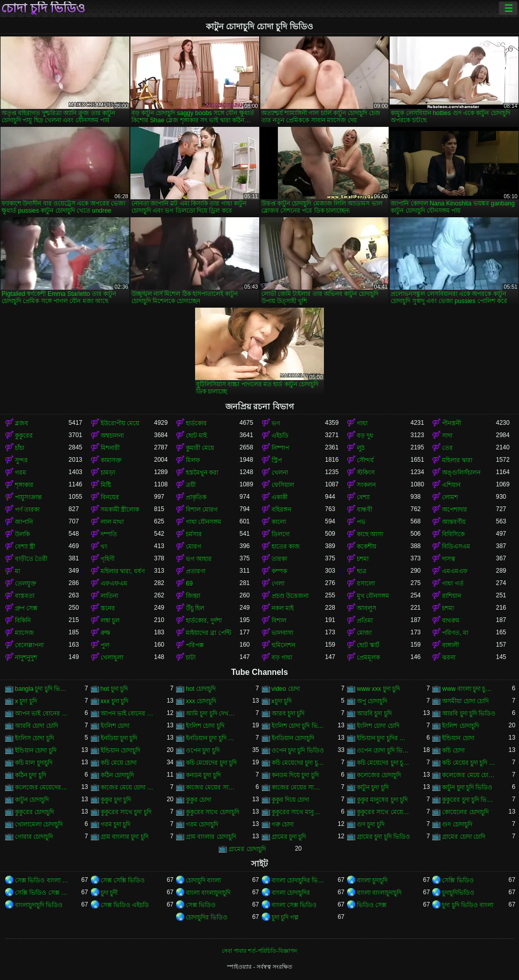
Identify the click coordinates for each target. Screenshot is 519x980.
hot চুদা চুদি (114, 689)
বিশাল (279, 620)
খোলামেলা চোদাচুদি (39, 824)
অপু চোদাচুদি (372, 701)
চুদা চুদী (109, 893)
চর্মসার (194, 534)
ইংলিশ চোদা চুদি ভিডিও (298, 726)
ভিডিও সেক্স (372, 905)
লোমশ (450, 497)
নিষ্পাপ (280, 448)
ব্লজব (22, 423)
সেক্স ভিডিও (201, 905)
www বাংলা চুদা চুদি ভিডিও (469, 689)
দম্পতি (109, 534)
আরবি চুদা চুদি (374, 713)
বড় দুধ (365, 436)
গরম (21, 473)
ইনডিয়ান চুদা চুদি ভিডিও (213, 738)
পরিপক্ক (195, 645)
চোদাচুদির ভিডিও (207, 917)
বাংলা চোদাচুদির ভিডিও (298, 880)
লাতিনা (109, 596)
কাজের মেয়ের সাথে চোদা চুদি (298, 787)
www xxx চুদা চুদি (378, 689)
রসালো (366, 583)
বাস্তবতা (25, 596)
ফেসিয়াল (283, 485)
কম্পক (279, 571)
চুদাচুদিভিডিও (458, 893)
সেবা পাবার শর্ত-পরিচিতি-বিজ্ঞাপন (259, 951)
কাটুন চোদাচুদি (32, 800)
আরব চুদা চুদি (288, 713)
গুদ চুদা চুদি (371, 824)
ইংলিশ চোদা (115, 726)
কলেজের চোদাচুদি (379, 775)
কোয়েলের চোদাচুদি (465, 812)
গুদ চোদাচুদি (457, 824)
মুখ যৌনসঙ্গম (373, 596)
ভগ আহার (199, 559)
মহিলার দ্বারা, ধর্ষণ (123, 571)
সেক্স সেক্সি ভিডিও (123, 880)
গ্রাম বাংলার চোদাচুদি (211, 837)
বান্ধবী (364, 510)
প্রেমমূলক (368, 657)
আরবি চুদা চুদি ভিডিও (469, 713)
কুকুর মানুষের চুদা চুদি (382, 800)
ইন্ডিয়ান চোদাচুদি (120, 750)
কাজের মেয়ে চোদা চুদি (127, 787)
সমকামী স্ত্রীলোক (120, 510)
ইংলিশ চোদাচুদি (460, 726)
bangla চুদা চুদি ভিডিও (42, 689)
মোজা (364, 633)
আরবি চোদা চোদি (36, 726)
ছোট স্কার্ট (368, 645)
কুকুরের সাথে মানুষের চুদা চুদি (298, 812)
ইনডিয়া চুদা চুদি (119, 738)
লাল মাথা (112, 522)
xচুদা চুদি (282, 701)
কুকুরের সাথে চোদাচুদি (213, 812)
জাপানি (24, 522)
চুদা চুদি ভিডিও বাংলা (468, 905)
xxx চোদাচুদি (201, 701)
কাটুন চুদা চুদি (373, 787)
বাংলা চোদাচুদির (291, 893)
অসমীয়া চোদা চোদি (465, 701)
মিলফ (193, 460)
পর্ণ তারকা (27, 510)
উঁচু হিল (195, 608)
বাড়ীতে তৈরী (31, 559)
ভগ (276, 423)
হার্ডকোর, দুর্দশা (204, 620)
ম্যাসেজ (24, 633)
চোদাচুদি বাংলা (203, 880)
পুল (105, 645)
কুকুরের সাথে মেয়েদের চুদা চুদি (383, 812)
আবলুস (367, 608)
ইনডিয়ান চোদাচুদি (293, 738)
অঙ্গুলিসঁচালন (461, 473)
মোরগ (194, 546)
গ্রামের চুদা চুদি (289, 837)
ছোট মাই (196, 436)
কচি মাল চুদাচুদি (34, 763)
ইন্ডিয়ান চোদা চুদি (36, 750)
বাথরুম (451, 620)
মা (17, 571)
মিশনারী (110, 448)
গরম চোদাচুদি (202, 824)
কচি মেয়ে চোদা (119, 763)
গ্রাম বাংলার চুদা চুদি (124, 837)
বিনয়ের (110, 497)
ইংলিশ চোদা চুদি (205, 726)
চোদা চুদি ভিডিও (43, 8)
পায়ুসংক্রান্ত (28, 497)
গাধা (362, 423)
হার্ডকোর (196, 423)
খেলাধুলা (112, 657)
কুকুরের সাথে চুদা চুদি (126, 812)
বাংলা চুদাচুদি (372, 880)
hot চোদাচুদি (201, 689)
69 (189, 583)
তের (447, 448)
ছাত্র (362, 571)
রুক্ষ (105, 633)
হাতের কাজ (286, 546)
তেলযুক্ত (26, 583)
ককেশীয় (367, 546)
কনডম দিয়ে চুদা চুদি (295, 775)
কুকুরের (24, 436)
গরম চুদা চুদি (116, 824)
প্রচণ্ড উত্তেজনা (290, 596)
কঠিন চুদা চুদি (31, 775)
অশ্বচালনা (112, 436)
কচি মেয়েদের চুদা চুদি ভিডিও (298, 763)
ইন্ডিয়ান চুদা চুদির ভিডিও (383, 738)
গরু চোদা (283, 824)
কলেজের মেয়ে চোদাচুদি (469, 775)
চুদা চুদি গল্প (285, 917)
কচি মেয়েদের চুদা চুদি (211, 763)
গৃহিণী (108, 559)
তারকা (279, 559)
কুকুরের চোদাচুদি (34, 812)
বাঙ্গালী (450, 645)
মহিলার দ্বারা (457, 460)
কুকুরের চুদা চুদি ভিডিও (469, 800)
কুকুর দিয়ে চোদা (291, 800)
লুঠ (361, 448)
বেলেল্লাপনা (29, 645)
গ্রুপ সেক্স (26, 608)
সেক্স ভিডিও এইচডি (125, 905)
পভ (361, 522)
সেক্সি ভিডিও (458, 880)
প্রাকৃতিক (196, 497)
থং (104, 546)
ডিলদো (281, 534)
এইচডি (280, 436)
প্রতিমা (365, 620)
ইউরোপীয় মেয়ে (120, 423)
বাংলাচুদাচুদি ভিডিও (39, 905)
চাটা (191, 657)
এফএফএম (114, 583)
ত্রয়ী (191, 485)
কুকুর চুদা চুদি (116, 800)
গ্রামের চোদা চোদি (464, 837)
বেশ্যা (363, 497)
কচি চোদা (453, 750)
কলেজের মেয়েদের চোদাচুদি (42, 787)
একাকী (280, 497)
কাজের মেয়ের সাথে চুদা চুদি (213, 787)
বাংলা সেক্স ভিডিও (294, 905)
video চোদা (286, 689)
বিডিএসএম (456, 546)
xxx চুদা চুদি (115, 701)
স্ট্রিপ (277, 460)
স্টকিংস (366, 473)
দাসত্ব (449, 559)
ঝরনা (449, 657)
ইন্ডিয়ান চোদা (458, 738)
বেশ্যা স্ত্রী (25, 546)
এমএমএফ (455, 571)
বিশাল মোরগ (202, 510)
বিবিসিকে (453, 534)
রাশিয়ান (451, 596)
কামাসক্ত (111, 460)
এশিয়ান (451, 485)
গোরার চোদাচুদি (34, 837)
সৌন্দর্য (365, 460)
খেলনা (280, 473)
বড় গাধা (282, 657)
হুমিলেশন (283, 645)
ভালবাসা (282, 633)
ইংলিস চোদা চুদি (34, 738)
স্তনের (108, 608)
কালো (279, 522)
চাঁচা (20, 448)
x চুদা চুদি (26, 701)
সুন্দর (21, 460)
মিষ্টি (106, 485)
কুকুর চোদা (198, 800)
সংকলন (366, 485)
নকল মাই (283, 608)
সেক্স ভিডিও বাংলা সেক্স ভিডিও (42, 880)
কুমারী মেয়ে (200, 448)
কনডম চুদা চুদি (203, 775)
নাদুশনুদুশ (26, 657)
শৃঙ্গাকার (24, 485)
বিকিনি (23, 620)
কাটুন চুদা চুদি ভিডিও (467, 787)
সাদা (447, 436)
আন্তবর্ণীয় (454, 522)
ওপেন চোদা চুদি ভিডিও (383, 750)
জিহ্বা (193, 596)
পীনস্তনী (451, 423)
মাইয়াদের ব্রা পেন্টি (208, 633)
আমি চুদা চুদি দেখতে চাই (213, 713)
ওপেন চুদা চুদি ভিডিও (298, 750)
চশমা (363, 559)
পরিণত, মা (455, 633)
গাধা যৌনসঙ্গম (204, 522)
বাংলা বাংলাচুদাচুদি (208, 893)
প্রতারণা (196, 571)
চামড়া (108, 473)
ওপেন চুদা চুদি (203, 750)
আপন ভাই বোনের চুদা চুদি (42, 713)
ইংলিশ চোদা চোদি (378, 726)
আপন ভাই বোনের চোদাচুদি (127, 713)
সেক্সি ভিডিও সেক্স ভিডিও (42, 893)
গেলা (278, 583)
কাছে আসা (370, 534)
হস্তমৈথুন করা (202, 473)
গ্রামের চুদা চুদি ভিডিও (383, 837)
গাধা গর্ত (453, 583)
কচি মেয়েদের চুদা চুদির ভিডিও (383, 763)
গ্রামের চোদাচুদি (247, 849)
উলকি (22, 534)
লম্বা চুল (110, 620)
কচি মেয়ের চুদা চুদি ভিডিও (469, 763)
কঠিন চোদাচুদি (117, 775)
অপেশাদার (455, 510)
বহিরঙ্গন (281, 510)
